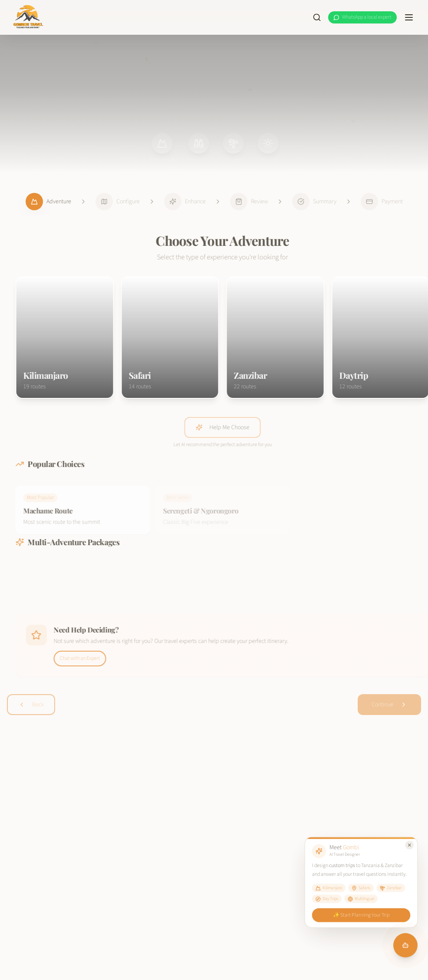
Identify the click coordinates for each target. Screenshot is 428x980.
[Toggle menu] (409, 17)
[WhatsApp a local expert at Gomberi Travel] (362, 17)
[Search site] (317, 17)
